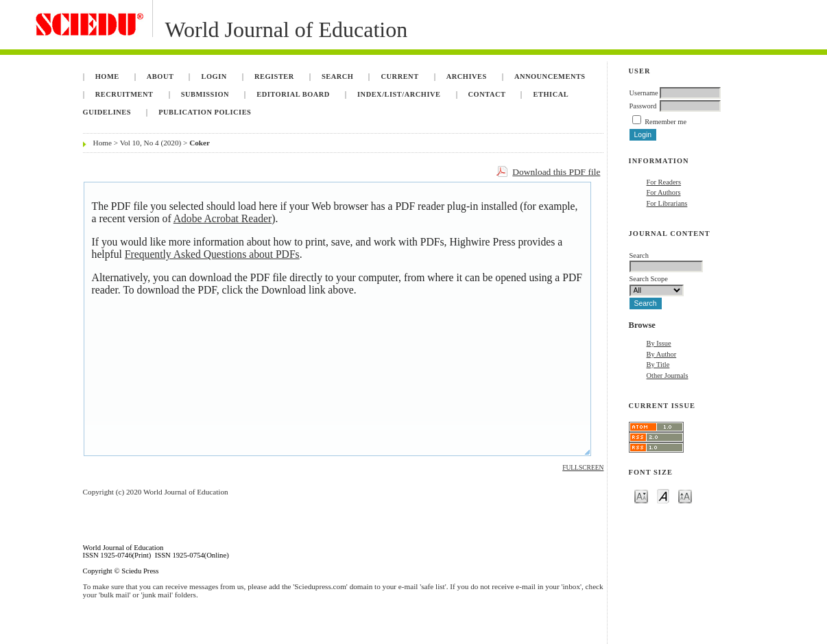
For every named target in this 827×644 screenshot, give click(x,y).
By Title (658, 365)
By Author (662, 354)
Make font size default (663, 496)
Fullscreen (583, 468)
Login (214, 76)
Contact (487, 94)
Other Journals (668, 375)
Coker (200, 143)
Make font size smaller (641, 496)
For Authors (664, 192)
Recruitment (124, 94)
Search (337, 76)
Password (643, 106)
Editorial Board (293, 94)
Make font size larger (685, 496)
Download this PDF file (556, 172)
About (160, 76)
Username (644, 93)
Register (274, 76)
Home (107, 76)
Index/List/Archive (399, 94)
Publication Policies (205, 112)
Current (400, 76)
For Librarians (667, 203)
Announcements (550, 76)
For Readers (664, 182)
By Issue (659, 343)
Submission (205, 94)
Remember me (666, 122)
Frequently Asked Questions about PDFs (212, 254)
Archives (467, 76)
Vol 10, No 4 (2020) (151, 143)
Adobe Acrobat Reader (223, 218)
